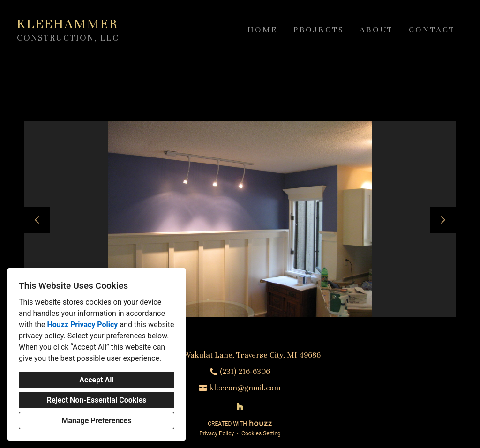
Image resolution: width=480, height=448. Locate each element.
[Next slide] (443, 220)
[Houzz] (240, 406)
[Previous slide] (37, 220)
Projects (319, 30)
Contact (432, 30)
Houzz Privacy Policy (82, 325)
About (377, 30)
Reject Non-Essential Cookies (97, 400)
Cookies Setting (261, 433)
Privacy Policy (217, 433)
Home (263, 30)
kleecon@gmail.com (245, 388)
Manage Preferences (96, 421)
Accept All (97, 380)
